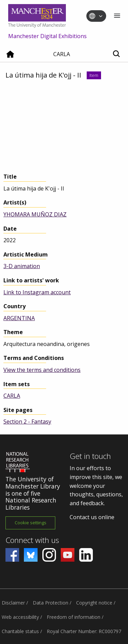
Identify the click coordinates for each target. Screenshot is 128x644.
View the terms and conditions (42, 370)
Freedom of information (74, 617)
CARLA (12, 396)
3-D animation (22, 266)
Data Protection (51, 603)
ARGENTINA (19, 318)
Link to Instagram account (37, 292)
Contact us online (92, 517)
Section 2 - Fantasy (27, 422)
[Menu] (117, 16)
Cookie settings (31, 523)
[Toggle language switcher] (101, 16)
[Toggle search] (116, 54)
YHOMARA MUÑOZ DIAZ (35, 214)
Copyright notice (94, 603)
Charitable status (20, 631)
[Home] (10, 57)
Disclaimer (13, 603)
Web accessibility (20, 617)
